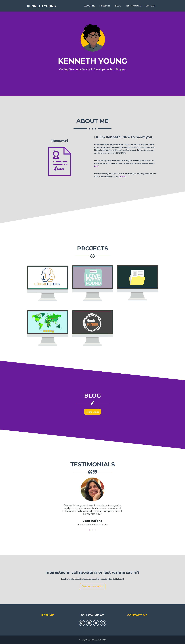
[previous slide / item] (29, 505)
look (96, 166)
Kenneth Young (42, 6)
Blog (118, 6)
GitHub (122, 176)
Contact (151, 6)
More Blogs (93, 412)
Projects (105, 6)
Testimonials (133, 6)
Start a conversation (93, 586)
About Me (90, 6)
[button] (90, 530)
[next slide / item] (156, 505)
